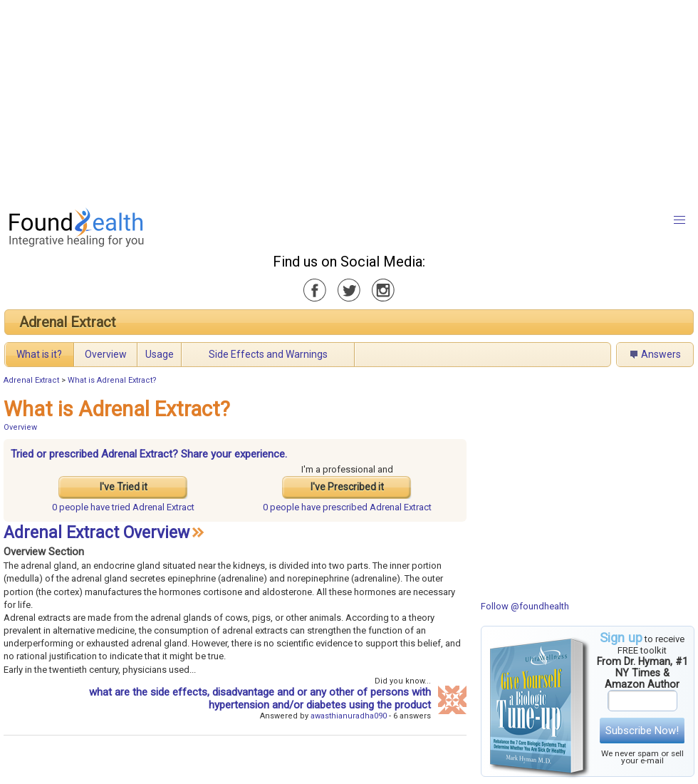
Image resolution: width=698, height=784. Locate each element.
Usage (160, 354)
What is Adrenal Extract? (112, 380)
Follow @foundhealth (525, 606)
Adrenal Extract (68, 322)
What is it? (39, 354)
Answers (661, 354)
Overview (106, 354)
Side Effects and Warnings (268, 354)
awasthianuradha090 (349, 716)
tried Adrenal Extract (123, 507)
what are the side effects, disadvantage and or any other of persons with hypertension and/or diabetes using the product (260, 698)
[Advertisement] (229, 100)
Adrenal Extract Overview (97, 533)
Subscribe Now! (642, 731)
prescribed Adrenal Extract (347, 507)
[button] (679, 220)
